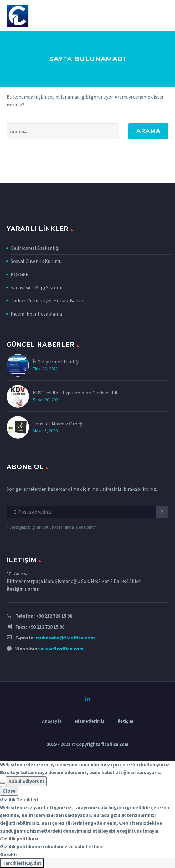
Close (9, 791)
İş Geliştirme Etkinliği (56, 362)
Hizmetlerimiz (90, 721)
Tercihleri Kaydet (22, 863)
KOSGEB (20, 274)
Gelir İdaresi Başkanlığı (35, 248)
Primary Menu (163, 16)
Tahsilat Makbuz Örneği (58, 424)
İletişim (126, 721)
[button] (3, 783)
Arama (148, 131)
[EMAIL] (87, 512)
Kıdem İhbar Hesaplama (36, 314)
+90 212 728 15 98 (54, 616)
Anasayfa (52, 721)
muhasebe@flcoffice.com (65, 638)
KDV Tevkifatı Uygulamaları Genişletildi (75, 393)
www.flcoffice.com (62, 649)
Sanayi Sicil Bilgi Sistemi (36, 287)
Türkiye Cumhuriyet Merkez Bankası (49, 300)
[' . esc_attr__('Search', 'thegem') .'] (63, 131)
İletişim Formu (23, 589)
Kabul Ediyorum (26, 781)
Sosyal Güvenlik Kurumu (36, 261)
